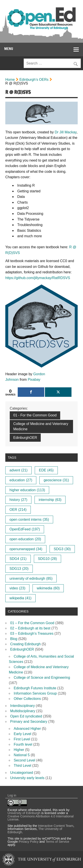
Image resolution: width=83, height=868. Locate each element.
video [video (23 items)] (17, 588)
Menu (9, 49)
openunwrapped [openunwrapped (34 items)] (26, 549)
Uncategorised (22, 773)
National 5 (22, 755)
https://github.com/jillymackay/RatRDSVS (38, 278)
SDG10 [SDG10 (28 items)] (47, 559)
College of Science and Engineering (42, 678)
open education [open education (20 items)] (25, 539)
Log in (12, 795)
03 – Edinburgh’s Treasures (32, 634)
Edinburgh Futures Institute (35, 688)
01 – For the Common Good (32, 623)
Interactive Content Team (56, 826)
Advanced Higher (27, 729)
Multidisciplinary (23, 711)
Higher (19, 750)
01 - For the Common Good (35, 415)
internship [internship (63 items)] (50, 500)
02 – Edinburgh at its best (30, 628)
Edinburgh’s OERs (34, 80)
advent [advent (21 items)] (19, 470)
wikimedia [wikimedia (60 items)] (48, 588)
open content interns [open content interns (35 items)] (29, 520)
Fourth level (23, 744)
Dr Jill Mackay (66, 132)
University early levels (27, 778)
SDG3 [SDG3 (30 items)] (62, 549)
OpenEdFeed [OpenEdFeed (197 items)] (25, 529)
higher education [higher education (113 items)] (27, 490)
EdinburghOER (25, 438)
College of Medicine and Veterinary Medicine (41, 426)
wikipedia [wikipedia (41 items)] (20, 598)
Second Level (24, 760)
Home (10, 80)
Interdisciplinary (22, 706)
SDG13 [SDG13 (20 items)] (19, 569)
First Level (22, 739)
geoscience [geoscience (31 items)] (56, 480)
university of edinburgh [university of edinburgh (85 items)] (31, 578)
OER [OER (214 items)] (18, 510)
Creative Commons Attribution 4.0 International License (41, 818)
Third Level (22, 766)
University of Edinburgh (24, 813)
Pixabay (34, 380)
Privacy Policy (29, 842)
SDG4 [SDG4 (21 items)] (18, 559)
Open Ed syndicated (26, 716)
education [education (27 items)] (21, 480)
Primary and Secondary (29, 722)
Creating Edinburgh (25, 644)
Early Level (22, 734)
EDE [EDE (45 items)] (46, 470)
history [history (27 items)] (18, 500)
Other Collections (27, 699)
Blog (14, 639)
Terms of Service (57, 842)
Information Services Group (35, 693)
